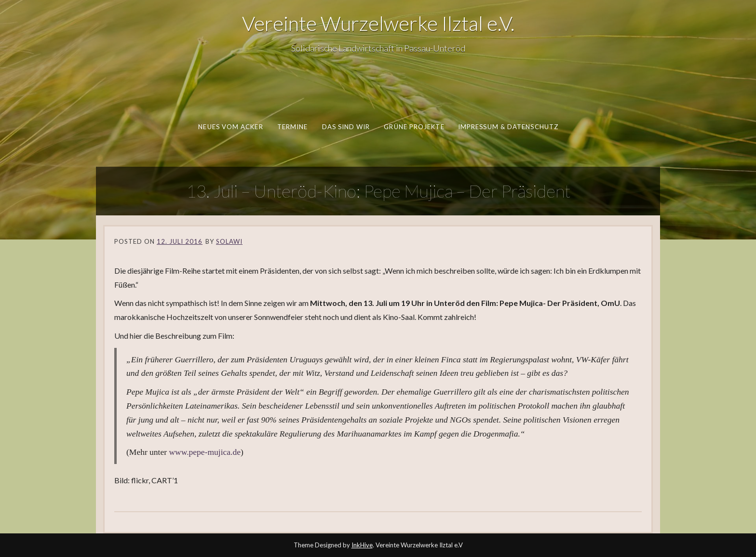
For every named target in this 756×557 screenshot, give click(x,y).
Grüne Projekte (414, 127)
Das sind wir (346, 127)
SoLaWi (229, 241)
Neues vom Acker (230, 127)
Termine (292, 127)
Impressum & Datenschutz (508, 127)
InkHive (362, 545)
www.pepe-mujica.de (205, 452)
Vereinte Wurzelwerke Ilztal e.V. (378, 23)
